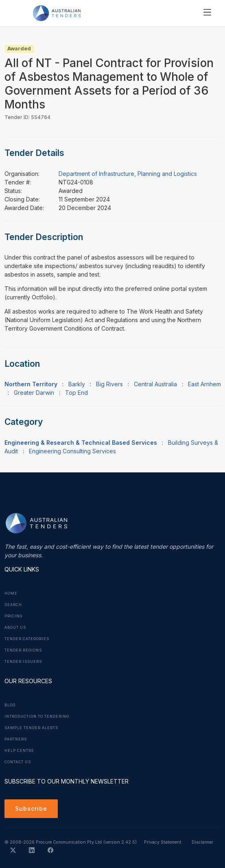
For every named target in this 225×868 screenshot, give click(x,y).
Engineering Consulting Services (72, 451)
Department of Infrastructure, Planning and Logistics (128, 174)
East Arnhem (204, 384)
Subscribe (31, 808)
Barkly (77, 384)
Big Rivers (109, 384)
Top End (76, 393)
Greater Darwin (34, 393)
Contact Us (18, 762)
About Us (15, 628)
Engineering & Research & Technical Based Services (81, 443)
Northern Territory (31, 384)
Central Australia (155, 384)
